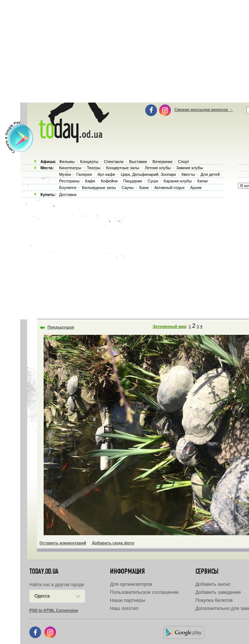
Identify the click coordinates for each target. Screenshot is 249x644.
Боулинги (68, 188)
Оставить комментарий (63, 543)
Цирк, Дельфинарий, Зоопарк (148, 174)
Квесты (188, 174)
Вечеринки (162, 162)
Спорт (184, 162)
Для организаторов (131, 584)
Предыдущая (61, 327)
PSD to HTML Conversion (54, 610)
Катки (202, 181)
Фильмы (67, 162)
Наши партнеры (128, 600)
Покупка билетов (214, 600)
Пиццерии (133, 181)
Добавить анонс (213, 584)
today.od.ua (44, 571)
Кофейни (109, 181)
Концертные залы (122, 168)
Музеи (65, 174)
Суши (153, 181)
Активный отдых (170, 188)
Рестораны (69, 181)
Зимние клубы (190, 168)
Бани (144, 188)
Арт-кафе (106, 174)
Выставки (138, 162)
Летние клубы (158, 168)
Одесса (42, 596)
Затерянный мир (169, 326)
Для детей (210, 174)
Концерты (89, 162)
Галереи (84, 174)
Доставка (68, 195)
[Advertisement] (135, 256)
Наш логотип (124, 608)
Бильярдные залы (99, 188)
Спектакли (114, 162)
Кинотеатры (70, 168)
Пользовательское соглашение (144, 592)
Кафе (90, 181)
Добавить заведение (218, 592)
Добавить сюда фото (113, 543)
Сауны (128, 188)
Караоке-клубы (178, 181)
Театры (94, 168)
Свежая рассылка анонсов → (204, 110)
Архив (196, 188)
